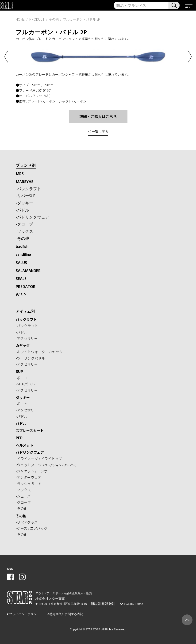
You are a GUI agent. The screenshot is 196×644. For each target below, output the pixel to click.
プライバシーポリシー (24, 614)
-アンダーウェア (29, 477)
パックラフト (26, 319)
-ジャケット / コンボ (32, 471)
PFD (19, 438)
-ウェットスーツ (47, 465)
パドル (21, 423)
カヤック (23, 345)
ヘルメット (25, 445)
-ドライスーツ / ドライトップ (39, 458)
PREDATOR (26, 287)
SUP (19, 371)
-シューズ (23, 496)
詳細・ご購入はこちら (98, 116)
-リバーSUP (26, 196)
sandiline (23, 255)
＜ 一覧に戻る (98, 131)
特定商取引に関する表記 (66, 614)
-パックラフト (28, 189)
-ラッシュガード (29, 484)
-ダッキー (24, 203)
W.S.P (21, 295)
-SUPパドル (25, 384)
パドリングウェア (30, 452)
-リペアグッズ (27, 522)
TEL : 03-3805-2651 (102, 604)
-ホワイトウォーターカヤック (39, 352)
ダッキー (23, 397)
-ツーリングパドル (30, 358)
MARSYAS (25, 182)
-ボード (22, 378)
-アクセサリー (27, 338)
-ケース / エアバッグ (32, 528)
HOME (20, 19)
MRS (20, 174)
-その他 (22, 239)
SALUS (21, 263)
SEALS (21, 279)
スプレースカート (30, 431)
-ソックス (24, 232)
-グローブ (24, 224)
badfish (22, 247)
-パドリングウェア (32, 217)
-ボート (22, 404)
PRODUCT (37, 19)
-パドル (22, 210)
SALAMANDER (28, 271)
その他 (21, 516)
